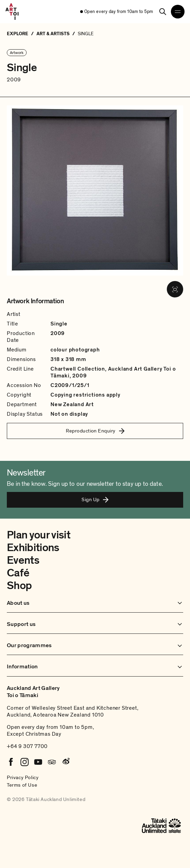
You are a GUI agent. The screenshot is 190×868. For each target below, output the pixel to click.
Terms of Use (22, 785)
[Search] (163, 12)
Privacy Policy (23, 777)
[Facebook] (11, 762)
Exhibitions (33, 548)
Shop (19, 586)
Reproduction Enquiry (95, 431)
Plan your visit (39, 535)
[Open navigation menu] (178, 12)
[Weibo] (65, 762)
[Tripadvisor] (52, 762)
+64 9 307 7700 (27, 746)
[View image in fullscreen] (175, 289)
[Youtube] (38, 762)
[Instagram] (25, 762)
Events (23, 560)
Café (18, 573)
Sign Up (95, 499)
